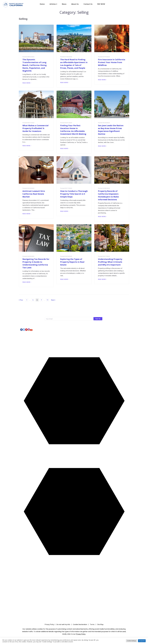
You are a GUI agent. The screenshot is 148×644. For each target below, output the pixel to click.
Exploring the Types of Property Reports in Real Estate (72, 262)
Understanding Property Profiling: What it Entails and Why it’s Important (110, 262)
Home (42, 4)
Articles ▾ (53, 4)
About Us (75, 4)
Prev (21, 300)
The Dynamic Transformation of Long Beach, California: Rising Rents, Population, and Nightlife (34, 65)
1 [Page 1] (27, 300)
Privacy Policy (93, 324)
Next (53, 300)
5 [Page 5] (33, 300)
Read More (26, 83)
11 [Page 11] (47, 300)
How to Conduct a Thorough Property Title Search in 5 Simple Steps (74, 194)
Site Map (100, 624)
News (64, 4)
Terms (92, 624)
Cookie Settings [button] (131, 641)
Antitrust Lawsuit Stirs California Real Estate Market (34, 194)
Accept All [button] (142, 641)
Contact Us (88, 4)
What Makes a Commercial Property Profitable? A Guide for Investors (35, 128)
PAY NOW (101, 4)
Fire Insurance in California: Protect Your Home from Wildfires (112, 62)
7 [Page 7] (41, 300)
